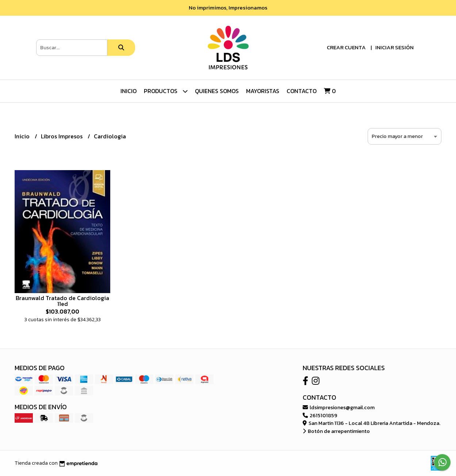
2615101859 (320, 415)
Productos (166, 91)
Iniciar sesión (394, 47)
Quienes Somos (217, 91)
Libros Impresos (62, 136)
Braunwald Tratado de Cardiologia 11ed (62, 301)
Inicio (129, 91)
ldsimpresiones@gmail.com (339, 407)
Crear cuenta (346, 47)
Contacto (302, 91)
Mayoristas (263, 91)
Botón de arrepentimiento (336, 431)
